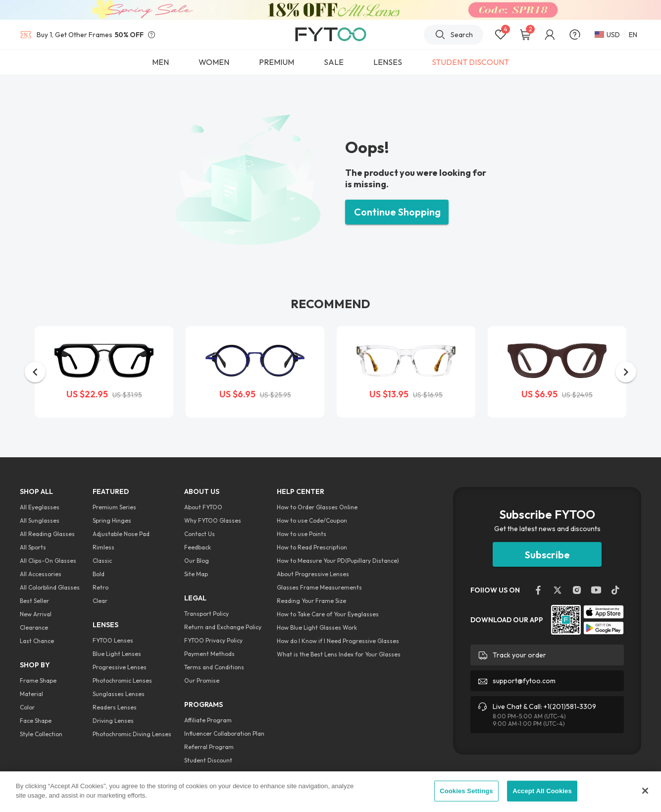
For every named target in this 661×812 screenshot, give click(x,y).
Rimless (103, 547)
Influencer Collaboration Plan (224, 733)
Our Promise (202, 680)
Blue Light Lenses (117, 654)
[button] (35, 372)
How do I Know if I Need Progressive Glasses (338, 641)
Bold (99, 574)
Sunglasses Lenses (119, 694)
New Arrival (36, 614)
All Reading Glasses (47, 534)
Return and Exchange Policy (223, 627)
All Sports (33, 547)
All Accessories (41, 574)
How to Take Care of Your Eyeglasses (328, 614)
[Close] (645, 791)
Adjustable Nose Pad (121, 534)
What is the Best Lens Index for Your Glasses (339, 654)
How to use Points (302, 534)
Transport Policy (206, 614)
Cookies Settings (466, 791)
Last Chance (37, 641)
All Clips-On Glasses (48, 561)
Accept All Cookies (542, 791)
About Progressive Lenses (313, 574)
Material (31, 694)
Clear (100, 601)
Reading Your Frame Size (311, 601)
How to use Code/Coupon (312, 520)
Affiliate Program (208, 720)
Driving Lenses (113, 721)
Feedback (198, 547)
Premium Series (114, 507)
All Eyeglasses (40, 507)
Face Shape (36, 721)
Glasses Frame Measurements (319, 587)
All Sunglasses (40, 520)
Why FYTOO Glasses (213, 520)
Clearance (34, 627)
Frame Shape (38, 680)
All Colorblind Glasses (50, 587)
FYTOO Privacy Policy (213, 640)
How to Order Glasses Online (317, 507)
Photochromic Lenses (122, 680)
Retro (101, 587)
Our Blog (197, 561)
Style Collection (41, 734)
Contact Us (200, 534)
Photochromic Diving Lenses (132, 734)
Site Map (196, 574)
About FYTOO (203, 507)
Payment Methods (209, 654)
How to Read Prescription (312, 547)
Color (27, 707)
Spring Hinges (112, 520)
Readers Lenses (115, 707)
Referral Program (209, 747)
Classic (102, 561)
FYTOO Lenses (113, 640)
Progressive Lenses (120, 667)
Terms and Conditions (214, 667)
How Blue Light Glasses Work (317, 627)
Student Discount (208, 760)
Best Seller (34, 601)
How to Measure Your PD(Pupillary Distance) (338, 561)
